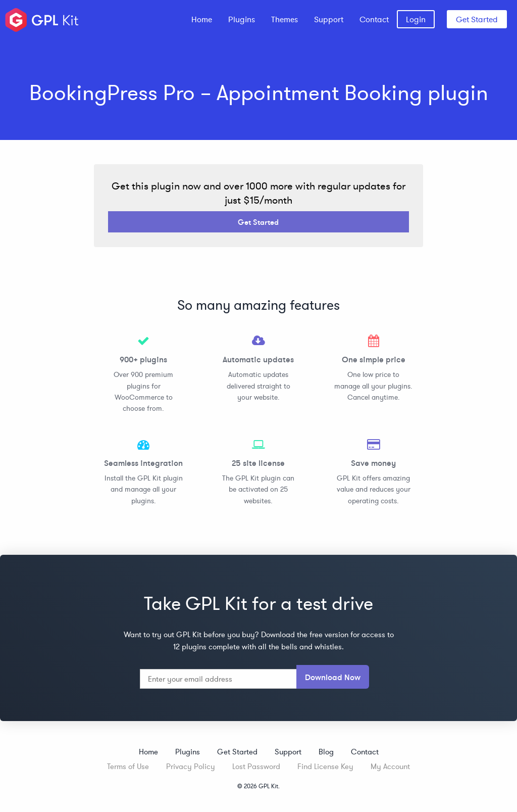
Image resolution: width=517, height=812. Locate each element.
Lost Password (256, 766)
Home (202, 19)
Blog (326, 752)
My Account (390, 766)
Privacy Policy (191, 766)
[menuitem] (202, 19)
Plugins (242, 19)
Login (416, 19)
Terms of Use (128, 766)
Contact (374, 19)
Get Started (477, 19)
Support (329, 19)
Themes (285, 19)
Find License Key (325, 766)
